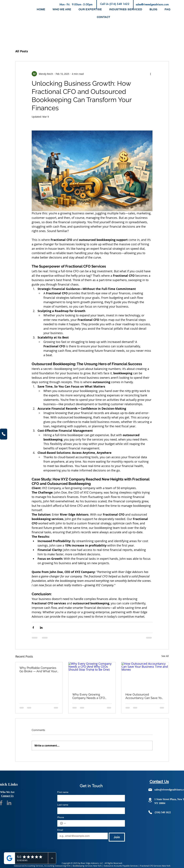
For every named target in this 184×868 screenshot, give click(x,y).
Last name (63, 805)
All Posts (22, 51)
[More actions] (151, 74)
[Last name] (90, 811)
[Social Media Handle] (9, 803)
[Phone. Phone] (94, 823)
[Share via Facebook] (33, 628)
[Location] (150, 800)
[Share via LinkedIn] (41, 628)
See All (165, 656)
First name (63, 792)
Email (60, 830)
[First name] (90, 798)
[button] (90, 9)
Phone (61, 817)
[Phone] (4, 434)
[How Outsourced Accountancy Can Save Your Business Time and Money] (145, 675)
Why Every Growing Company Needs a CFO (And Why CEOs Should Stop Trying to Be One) (89, 696)
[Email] (82, 836)
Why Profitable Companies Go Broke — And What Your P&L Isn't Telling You (38, 669)
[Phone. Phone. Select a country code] (63, 823)
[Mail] (150, 790)
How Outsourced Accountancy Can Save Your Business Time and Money (145, 696)
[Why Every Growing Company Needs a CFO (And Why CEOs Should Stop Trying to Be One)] (92, 675)
